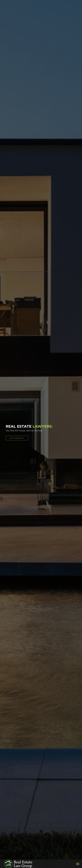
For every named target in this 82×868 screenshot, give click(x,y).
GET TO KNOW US (17, 438)
